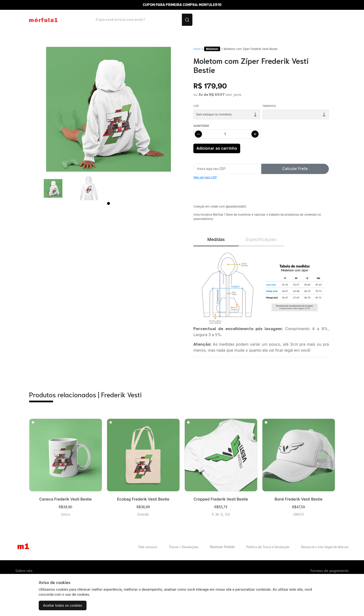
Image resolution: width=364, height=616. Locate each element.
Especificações (261, 239)
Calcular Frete (295, 169)
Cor (196, 106)
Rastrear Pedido (222, 547)
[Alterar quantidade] (227, 134)
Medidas (216, 239)
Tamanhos (269, 106)
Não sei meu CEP (205, 177)
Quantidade (201, 126)
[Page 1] (109, 203)
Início (197, 49)
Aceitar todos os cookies (62, 605)
